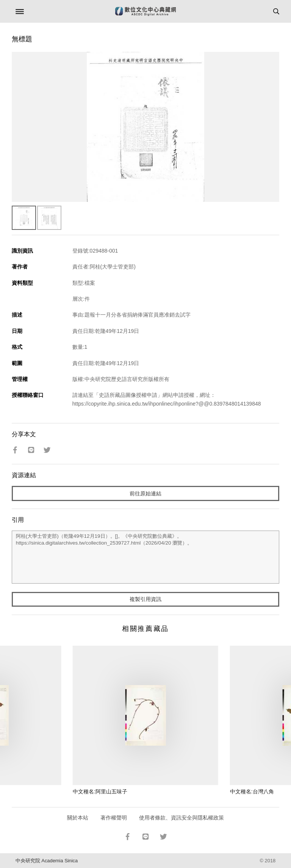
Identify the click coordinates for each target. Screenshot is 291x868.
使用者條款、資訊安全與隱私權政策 (181, 818)
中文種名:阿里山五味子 (100, 792)
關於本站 (78, 818)
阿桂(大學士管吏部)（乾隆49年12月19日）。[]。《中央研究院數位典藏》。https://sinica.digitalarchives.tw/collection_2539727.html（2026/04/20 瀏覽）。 (146, 557)
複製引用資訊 (145, 599)
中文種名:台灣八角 (252, 792)
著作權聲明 (114, 818)
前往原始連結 (145, 493)
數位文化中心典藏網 (145, 11)
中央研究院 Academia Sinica (47, 861)
